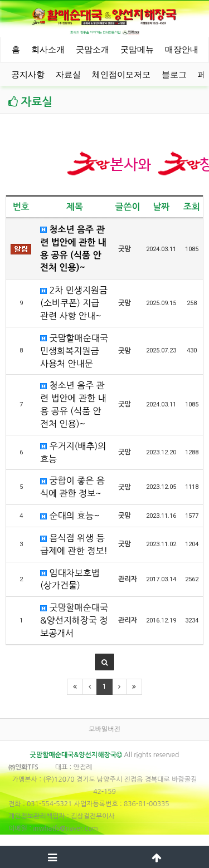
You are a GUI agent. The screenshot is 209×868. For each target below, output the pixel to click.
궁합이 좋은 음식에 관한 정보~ (72, 487)
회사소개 (48, 50)
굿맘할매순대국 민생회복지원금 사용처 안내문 (74, 351)
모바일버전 (104, 729)
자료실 (68, 75)
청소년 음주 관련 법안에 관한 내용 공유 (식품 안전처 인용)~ (73, 249)
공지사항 (28, 75)
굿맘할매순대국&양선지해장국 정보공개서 (74, 620)
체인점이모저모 (121, 75)
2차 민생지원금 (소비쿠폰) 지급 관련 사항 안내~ (74, 303)
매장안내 (182, 50)
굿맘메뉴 (137, 50)
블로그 (174, 75)
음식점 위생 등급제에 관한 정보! (74, 544)
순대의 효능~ (70, 516)
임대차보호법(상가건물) (70, 579)
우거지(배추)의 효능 (73, 452)
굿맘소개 (93, 50)
